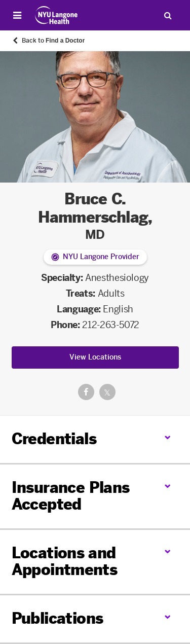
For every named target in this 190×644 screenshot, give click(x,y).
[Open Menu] (17, 15)
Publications (58, 619)
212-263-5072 (111, 325)
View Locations (95, 357)
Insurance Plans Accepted (71, 496)
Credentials (54, 439)
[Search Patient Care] (168, 15)
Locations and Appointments (65, 562)
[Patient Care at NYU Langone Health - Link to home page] (56, 15)
